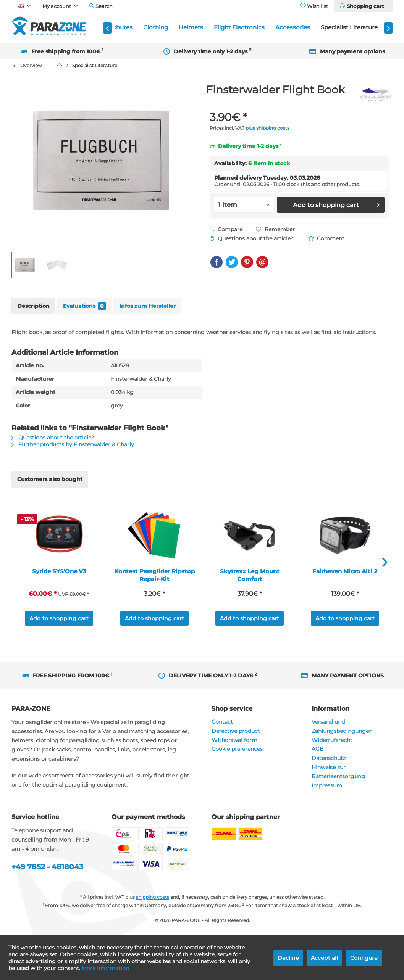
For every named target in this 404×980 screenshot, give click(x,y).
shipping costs (153, 897)
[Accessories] (293, 28)
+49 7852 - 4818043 (47, 867)
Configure (364, 958)
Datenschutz (329, 758)
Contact (222, 722)
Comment (326, 238)
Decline (288, 958)
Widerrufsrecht (332, 740)
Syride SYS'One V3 (59, 571)
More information (105, 968)
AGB (318, 749)
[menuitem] (363, 6)
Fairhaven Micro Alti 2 (345, 571)
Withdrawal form (234, 740)
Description (33, 306)
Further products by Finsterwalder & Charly (73, 444)
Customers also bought (50, 479)
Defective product (236, 731)
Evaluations (84, 306)
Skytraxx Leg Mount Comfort (250, 575)
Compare (226, 229)
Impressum (327, 785)
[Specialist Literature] (349, 28)
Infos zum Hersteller (147, 306)
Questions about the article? (251, 238)
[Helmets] (191, 28)
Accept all (324, 958)
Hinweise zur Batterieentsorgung (338, 772)
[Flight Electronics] (239, 28)
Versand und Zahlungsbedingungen (342, 726)
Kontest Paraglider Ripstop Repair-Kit (154, 575)
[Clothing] (156, 28)
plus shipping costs (267, 128)
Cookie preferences (237, 749)
